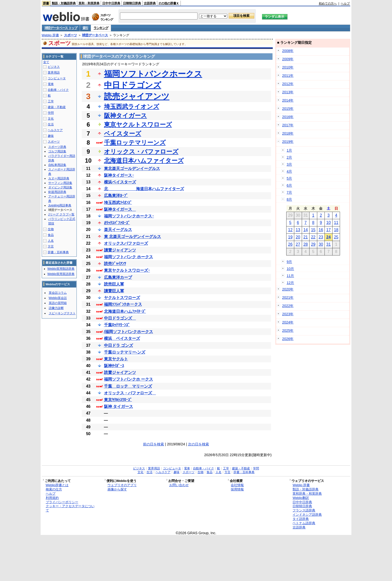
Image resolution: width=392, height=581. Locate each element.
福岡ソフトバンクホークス (153, 74)
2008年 (288, 51)
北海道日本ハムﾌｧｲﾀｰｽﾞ (125, 311)
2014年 (288, 100)
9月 (289, 262)
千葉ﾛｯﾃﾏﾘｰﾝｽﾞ (117, 325)
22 (313, 237)
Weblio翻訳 (301, 498)
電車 (51, 84)
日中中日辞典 (111, 3)
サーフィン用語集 (60, 183)
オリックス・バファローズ (141, 152)
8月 (289, 199)
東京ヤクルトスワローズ (138, 124)
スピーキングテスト (62, 313)
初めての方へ (328, 4)
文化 (51, 119)
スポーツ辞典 (57, 147)
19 (290, 237)
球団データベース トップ (61, 28)
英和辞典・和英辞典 (307, 494)
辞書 (46, 3)
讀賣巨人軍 (114, 291)
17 (328, 230)
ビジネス (54, 67)
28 (305, 244)
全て (46, 62)
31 (328, 244)
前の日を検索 (153, 444)
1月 (289, 150)
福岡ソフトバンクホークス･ (129, 216)
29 (313, 244)
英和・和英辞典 (89, 3)
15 (313, 230)
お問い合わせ (179, 485)
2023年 (288, 314)
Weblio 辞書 (50, 35)
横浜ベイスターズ (120, 182)
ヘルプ (345, 4)
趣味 (51, 136)
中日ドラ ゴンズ (118, 345)
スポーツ (70, 35)
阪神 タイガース (118, 406)
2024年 (288, 322)
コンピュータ (57, 78)
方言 (51, 246)
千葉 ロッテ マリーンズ (128, 386)
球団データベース (95, 35)
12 (290, 230)
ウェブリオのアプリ (122, 485)
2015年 (288, 109)
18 (336, 230)
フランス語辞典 (304, 510)
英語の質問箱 (58, 303)
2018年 (288, 133)
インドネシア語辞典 (307, 515)
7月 (289, 192)
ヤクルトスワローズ (122, 298)
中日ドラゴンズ (133, 85)
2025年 (288, 331)
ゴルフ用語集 (57, 151)
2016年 (288, 117)
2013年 (288, 92)
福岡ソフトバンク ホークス (128, 257)
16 (321, 230)
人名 (51, 241)
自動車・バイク (58, 90)
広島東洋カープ (118, 277)
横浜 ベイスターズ (122, 338)
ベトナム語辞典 (304, 523)
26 (290, 244)
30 (321, 244)
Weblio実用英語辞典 (61, 274)
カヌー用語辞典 (59, 178)
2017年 (288, 125)
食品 (51, 235)
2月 (289, 157)
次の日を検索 (198, 444)
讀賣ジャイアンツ (120, 250)
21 (305, 237)
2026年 (288, 339)
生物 (51, 229)
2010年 (288, 67)
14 (305, 230)
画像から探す (117, 489)
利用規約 (52, 498)
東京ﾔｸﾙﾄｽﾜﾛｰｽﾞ (118, 400)
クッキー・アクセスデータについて (70, 508)
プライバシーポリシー (62, 502)
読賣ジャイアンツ (120, 372)
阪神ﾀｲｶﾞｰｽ (114, 366)
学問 (51, 113)
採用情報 (237, 489)
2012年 (288, 84)
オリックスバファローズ (126, 243)
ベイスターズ (123, 133)
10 (328, 223)
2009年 (288, 59)
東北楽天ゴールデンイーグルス (132, 169)
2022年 (288, 306)
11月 (290, 276)
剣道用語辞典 (57, 192)
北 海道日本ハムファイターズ (144, 189)
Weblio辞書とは (57, 485)
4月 (289, 171)
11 (336, 223)
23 (321, 237)
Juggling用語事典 (60, 205)
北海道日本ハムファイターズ (144, 161)
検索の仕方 (54, 489)
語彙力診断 (56, 308)
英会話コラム (58, 293)
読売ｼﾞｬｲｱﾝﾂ (115, 264)
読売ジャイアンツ (137, 96)
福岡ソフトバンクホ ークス (128, 379)
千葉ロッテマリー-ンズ (125, 352)
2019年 (288, 142)
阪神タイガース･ (119, 175)
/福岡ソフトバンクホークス (128, 332)
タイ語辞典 (301, 519)
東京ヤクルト (116, 359)
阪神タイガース (125, 115)
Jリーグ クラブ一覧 (61, 214)
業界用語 (54, 73)
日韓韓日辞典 (132, 3)
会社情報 (237, 485)
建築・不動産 (57, 107)
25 (336, 237)
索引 (85, 28)
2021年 (288, 298)
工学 (51, 101)
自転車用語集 (57, 165)
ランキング (101, 28)
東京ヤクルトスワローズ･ (127, 270)
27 (298, 244)
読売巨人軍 (114, 284)
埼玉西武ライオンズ (132, 106)
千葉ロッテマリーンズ (135, 142)
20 (298, 237)
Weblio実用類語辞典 (61, 269)
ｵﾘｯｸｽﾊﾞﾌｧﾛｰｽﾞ (117, 223)
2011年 (288, 76)
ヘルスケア (55, 130)
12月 (290, 283)
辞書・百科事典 (58, 252)
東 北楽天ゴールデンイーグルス (132, 237)
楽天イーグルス (118, 230)
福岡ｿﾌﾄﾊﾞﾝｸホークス (123, 304)
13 (298, 230)
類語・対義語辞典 (64, 3)
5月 (289, 178)
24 (328, 237)
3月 (289, 164)
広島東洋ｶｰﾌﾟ (116, 196)
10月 (290, 269)
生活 (51, 124)
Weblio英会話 (58, 298)
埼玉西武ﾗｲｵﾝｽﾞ (118, 203)
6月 (289, 185)
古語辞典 (150, 3)
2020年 (288, 289)
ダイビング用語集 (60, 187)
